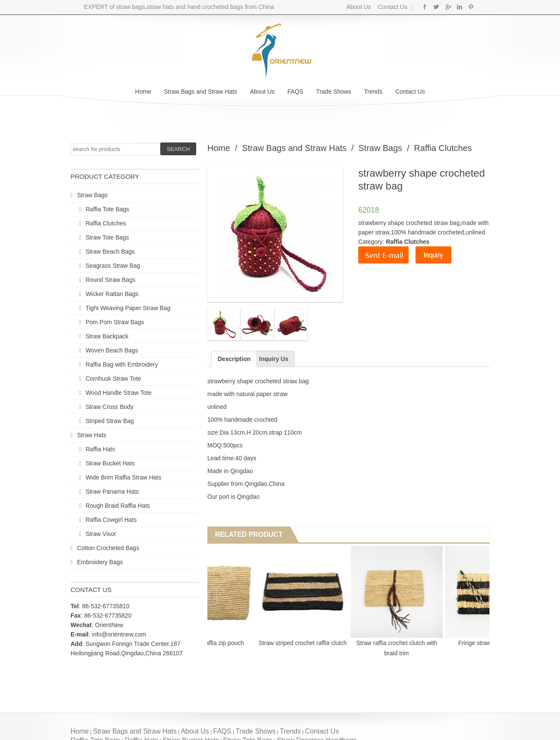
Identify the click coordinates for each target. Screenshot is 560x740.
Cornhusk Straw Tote (113, 379)
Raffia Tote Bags (107, 209)
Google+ (448, 7)
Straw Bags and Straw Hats (200, 92)
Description (234, 359)
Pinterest (471, 7)
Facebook (425, 7)
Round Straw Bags (111, 280)
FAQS (295, 92)
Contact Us (392, 7)
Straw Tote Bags (107, 237)
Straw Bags (92, 195)
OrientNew (109, 625)
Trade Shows (334, 92)
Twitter (436, 7)
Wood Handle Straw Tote (118, 393)
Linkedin (459, 7)
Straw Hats (91, 435)
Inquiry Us (274, 359)
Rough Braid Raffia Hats (118, 506)
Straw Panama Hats (112, 491)
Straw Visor (101, 534)
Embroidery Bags (100, 562)
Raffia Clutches (106, 223)
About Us (359, 7)
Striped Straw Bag (110, 421)
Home (143, 92)
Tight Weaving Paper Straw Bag (128, 308)
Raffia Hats (100, 449)
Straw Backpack (107, 336)
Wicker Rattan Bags (112, 294)
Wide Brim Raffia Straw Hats (123, 477)
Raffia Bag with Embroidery (122, 364)
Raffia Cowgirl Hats (111, 520)
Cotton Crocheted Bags (108, 548)
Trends (373, 92)
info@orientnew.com (119, 634)
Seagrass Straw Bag (113, 266)
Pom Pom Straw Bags (115, 322)
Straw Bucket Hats (110, 463)
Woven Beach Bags (112, 350)
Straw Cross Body (109, 407)
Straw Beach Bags (110, 252)
